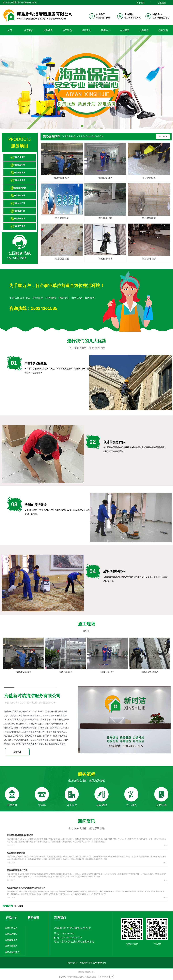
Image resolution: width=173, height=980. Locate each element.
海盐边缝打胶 (20, 203)
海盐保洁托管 (20, 165)
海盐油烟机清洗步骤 (16, 853)
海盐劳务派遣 (20, 219)
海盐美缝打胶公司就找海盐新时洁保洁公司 (26, 888)
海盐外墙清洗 (20, 180)
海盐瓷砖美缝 (20, 195)
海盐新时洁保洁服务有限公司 (20, 835)
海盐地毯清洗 (20, 173)
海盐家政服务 (20, 226)
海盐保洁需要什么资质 (17, 870)
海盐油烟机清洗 (20, 188)
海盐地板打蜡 (20, 211)
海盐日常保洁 (20, 157)
